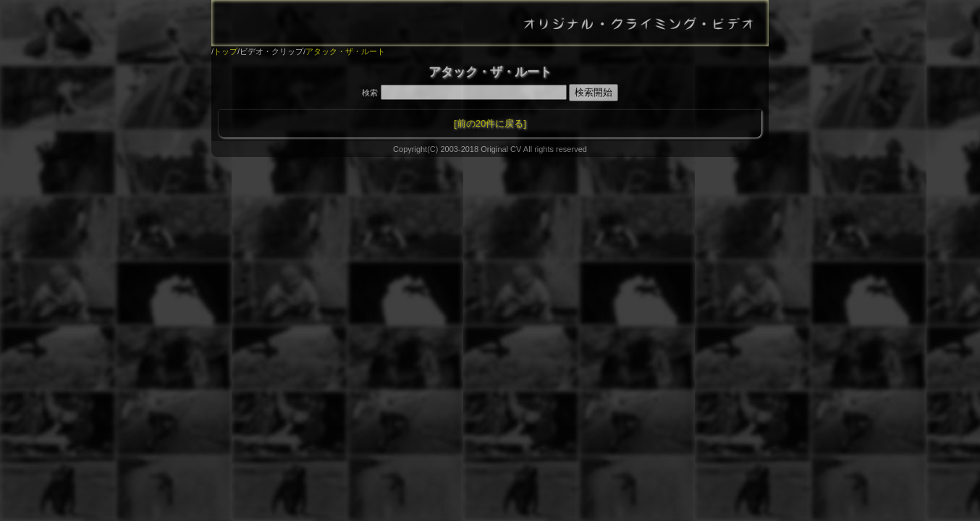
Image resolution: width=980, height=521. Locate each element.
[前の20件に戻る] (490, 123)
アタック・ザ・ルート (345, 51)
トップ (225, 51)
